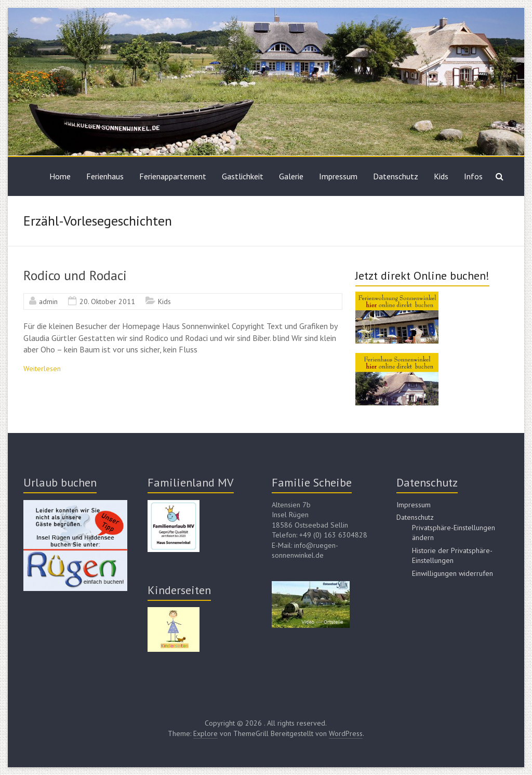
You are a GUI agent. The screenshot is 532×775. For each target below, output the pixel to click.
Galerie (291, 176)
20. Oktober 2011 (107, 301)
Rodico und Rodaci (75, 275)
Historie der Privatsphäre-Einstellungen (452, 556)
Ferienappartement (173, 176)
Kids (441, 176)
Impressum (338, 176)
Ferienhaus (105, 176)
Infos (473, 176)
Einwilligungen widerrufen (453, 573)
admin (48, 301)
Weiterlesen (42, 369)
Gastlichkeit (243, 176)
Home (60, 176)
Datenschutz (396, 176)
